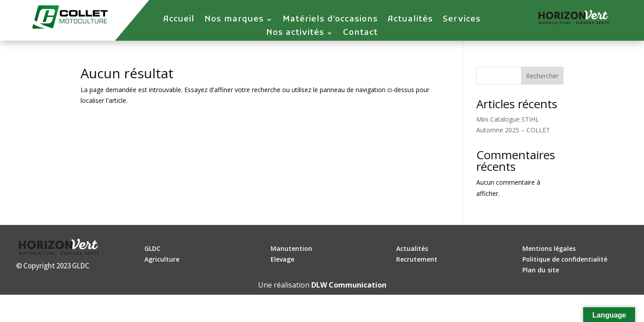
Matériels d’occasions (330, 21)
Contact (360, 34)
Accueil (179, 21)
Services (462, 21)
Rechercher (542, 76)
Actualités (410, 21)
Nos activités (295, 34)
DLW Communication (349, 285)
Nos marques (234, 21)
